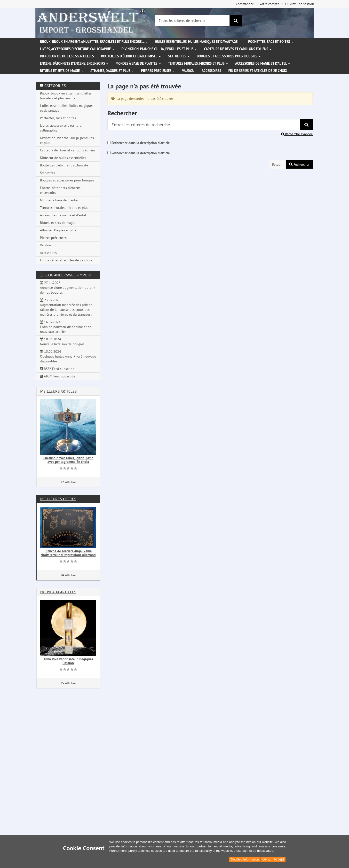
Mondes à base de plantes (138, 63)
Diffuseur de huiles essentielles (67, 56)
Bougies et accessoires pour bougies (229, 56)
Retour (277, 164)
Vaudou (188, 71)
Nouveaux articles (58, 592)
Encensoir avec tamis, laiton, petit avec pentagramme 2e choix (68, 460)
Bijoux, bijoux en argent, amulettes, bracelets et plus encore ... (94, 42)
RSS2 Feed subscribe (57, 369)
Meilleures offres (58, 499)
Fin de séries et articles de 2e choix (258, 71)
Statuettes (179, 56)
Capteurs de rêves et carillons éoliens (238, 49)
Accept (279, 859)
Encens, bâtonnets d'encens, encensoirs (74, 63)
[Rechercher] (236, 21)
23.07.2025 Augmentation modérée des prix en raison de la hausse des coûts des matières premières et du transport (66, 307)
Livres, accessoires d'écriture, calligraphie (77, 49)
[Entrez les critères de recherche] (192, 21)
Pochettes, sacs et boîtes (271, 42)
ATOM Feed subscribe (58, 376)
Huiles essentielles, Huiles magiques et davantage (198, 42)
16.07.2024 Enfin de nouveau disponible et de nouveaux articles (66, 327)
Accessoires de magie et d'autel (263, 63)
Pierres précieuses (158, 71)
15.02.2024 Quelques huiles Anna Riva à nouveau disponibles (68, 356)
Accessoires (211, 71)
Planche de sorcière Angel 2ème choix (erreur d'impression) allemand (68, 553)
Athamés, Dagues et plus (112, 71)
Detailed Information (245, 859)
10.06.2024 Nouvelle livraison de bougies (62, 342)
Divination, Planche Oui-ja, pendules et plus (159, 49)
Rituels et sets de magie (62, 71)
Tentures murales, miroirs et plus (198, 63)
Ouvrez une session (300, 4)
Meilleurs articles (59, 391)
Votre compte (269, 4)
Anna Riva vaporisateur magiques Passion (68, 661)
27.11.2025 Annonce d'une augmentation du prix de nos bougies (68, 288)
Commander (245, 4)
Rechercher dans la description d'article (141, 143)
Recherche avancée (297, 134)
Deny (266, 859)
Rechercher (299, 164)
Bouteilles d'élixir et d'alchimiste (131, 56)
